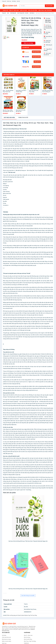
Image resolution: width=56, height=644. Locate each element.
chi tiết (23, 118)
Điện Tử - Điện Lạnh (14, 10)
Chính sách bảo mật (6, 637)
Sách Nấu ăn (32, 13)
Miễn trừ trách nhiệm (7, 641)
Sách (8, 13)
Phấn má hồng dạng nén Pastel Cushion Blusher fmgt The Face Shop (22, 615)
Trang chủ (4, 1)
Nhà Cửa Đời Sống (33, 10)
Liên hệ (18, 1)
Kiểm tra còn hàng (28, 43)
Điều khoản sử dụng (6, 639)
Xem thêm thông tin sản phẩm (28, 596)
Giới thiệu (14, 1)
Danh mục (9, 1)
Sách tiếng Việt (13, 13)
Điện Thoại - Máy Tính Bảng (45, 10)
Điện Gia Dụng (24, 10)
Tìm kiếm (49, 6)
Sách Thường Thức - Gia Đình (23, 13)
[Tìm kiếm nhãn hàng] (32, 6)
